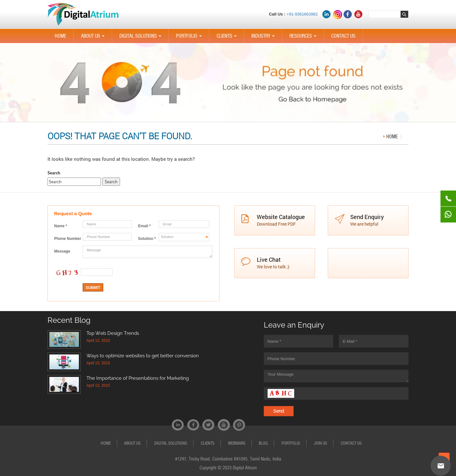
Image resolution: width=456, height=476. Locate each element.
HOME (60, 36)
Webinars (237, 443)
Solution (147, 239)
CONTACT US (343, 36)
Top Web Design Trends (113, 333)
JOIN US (320, 443)
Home (392, 137)
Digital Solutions (142, 38)
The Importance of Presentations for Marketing (138, 378)
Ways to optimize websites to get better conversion (143, 356)
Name (61, 226)
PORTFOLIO (190, 38)
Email (144, 226)
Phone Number (68, 239)
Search (54, 173)
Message (62, 251)
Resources (304, 38)
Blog (263, 443)
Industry (264, 38)
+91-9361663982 (302, 14)
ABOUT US (94, 38)
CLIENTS (228, 38)
